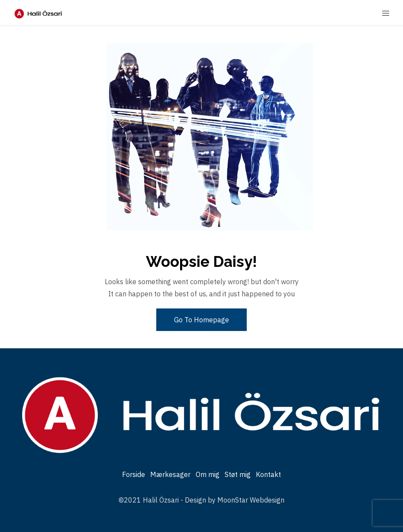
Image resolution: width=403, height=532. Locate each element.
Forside (134, 474)
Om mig (208, 474)
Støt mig (238, 474)
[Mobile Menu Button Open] (386, 13)
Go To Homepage (201, 320)
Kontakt (268, 474)
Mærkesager (170, 474)
